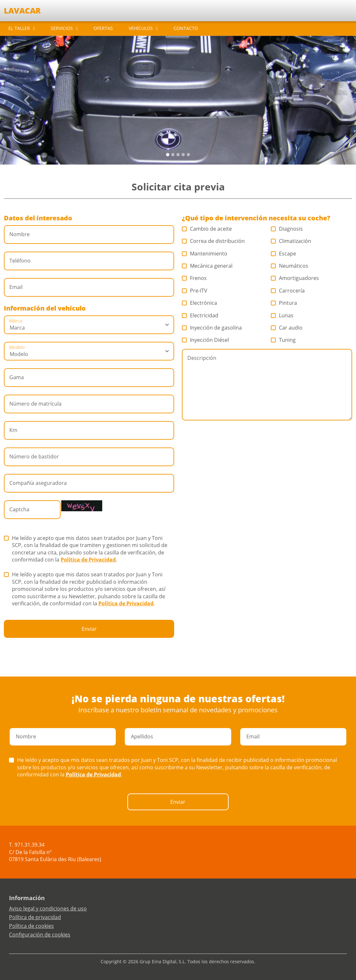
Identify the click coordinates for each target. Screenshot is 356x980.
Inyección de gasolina (212, 328)
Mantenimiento (205, 254)
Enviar (89, 629)
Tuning (283, 340)
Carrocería (288, 291)
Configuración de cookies (40, 935)
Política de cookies (31, 926)
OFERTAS (103, 28)
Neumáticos (290, 266)
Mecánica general (207, 266)
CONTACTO (186, 28)
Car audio (287, 328)
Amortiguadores (295, 278)
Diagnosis (287, 229)
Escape (284, 254)
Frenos (194, 278)
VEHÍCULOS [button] (141, 28)
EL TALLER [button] (19, 28)
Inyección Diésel (206, 340)
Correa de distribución (213, 241)
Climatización (291, 241)
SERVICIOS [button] (62, 28)
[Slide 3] (183, 155)
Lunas (282, 315)
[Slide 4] (188, 155)
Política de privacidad (35, 917)
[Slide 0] (168, 155)
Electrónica (200, 303)
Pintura (284, 303)
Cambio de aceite (207, 229)
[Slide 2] (178, 155)
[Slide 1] (173, 155)
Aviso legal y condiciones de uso (48, 908)
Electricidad (200, 315)
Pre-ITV (195, 291)
